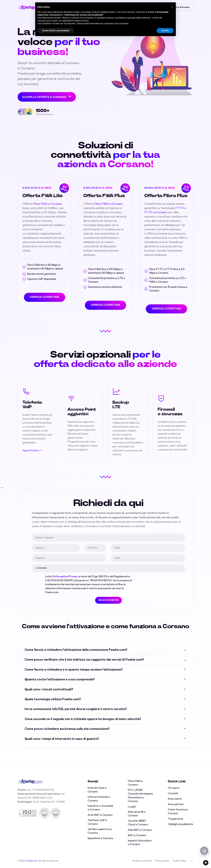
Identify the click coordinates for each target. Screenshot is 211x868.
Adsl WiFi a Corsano (140, 830)
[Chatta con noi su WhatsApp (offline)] (204, 851)
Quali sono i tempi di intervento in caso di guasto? (62, 738)
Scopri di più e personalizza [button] (56, 31)
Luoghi (132, 807)
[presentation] (161, 580)
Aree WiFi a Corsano (100, 815)
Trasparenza (175, 819)
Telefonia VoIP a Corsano (97, 822)
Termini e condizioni (142, 861)
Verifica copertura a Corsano (100, 831)
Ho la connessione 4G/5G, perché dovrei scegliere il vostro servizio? (76, 709)
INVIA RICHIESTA (110, 600)
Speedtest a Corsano (100, 838)
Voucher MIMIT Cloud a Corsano (138, 823)
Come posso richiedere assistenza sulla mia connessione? (67, 728)
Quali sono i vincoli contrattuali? (49, 689)
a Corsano (110, 568)
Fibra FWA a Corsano (48, 204)
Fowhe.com (32, 861)
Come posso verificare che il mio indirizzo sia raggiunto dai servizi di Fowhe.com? (84, 659)
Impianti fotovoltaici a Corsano (140, 843)
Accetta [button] (165, 31)
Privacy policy (162, 861)
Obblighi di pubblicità (180, 824)
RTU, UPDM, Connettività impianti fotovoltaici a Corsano (140, 796)
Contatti (173, 793)
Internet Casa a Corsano (97, 790)
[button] (172, 7)
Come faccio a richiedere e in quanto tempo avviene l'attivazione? (74, 669)
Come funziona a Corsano (178, 811)
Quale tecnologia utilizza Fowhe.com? (53, 699)
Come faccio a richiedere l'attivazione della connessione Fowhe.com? (76, 649)
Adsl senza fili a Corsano (137, 814)
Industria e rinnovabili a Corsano (100, 808)
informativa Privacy (67, 577)
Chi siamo (173, 788)
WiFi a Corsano (137, 835)
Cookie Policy (179, 861)
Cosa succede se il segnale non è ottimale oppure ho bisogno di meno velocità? (83, 719)
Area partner (176, 804)
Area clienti (175, 799)
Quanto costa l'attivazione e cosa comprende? (60, 679)
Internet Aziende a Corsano (99, 799)
